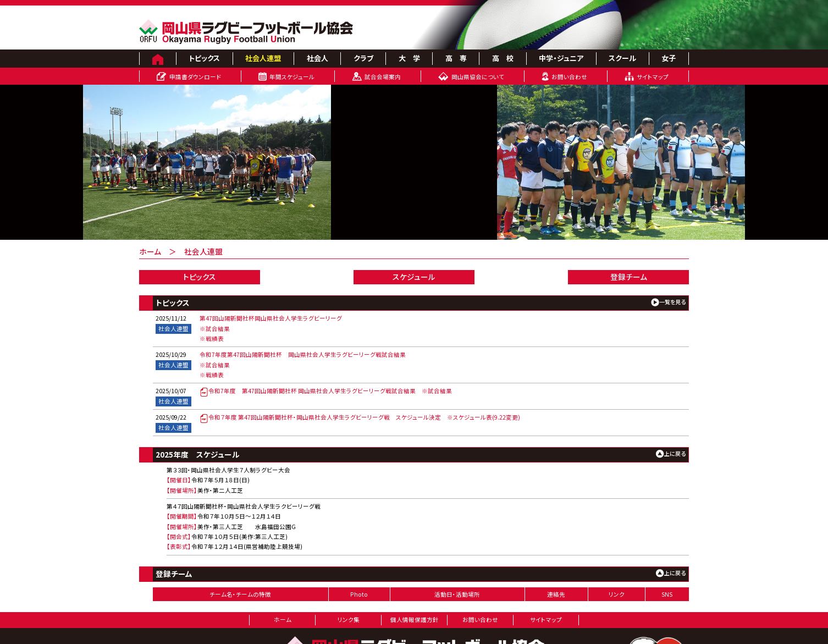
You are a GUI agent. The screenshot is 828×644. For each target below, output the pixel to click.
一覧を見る (672, 302)
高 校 (503, 58)
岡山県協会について (478, 77)
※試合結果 (215, 329)
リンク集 (349, 620)
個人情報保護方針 (415, 620)
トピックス (204, 58)
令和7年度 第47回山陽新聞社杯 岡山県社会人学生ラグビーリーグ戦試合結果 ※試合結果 (326, 391)
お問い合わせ (569, 77)
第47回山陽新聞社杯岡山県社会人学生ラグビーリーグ (271, 318)
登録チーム (629, 277)
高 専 (456, 58)
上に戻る (675, 453)
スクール (622, 58)
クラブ (363, 58)
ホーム (150, 251)
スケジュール (414, 277)
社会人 (318, 58)
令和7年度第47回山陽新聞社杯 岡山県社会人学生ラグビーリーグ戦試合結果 (303, 354)
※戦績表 (212, 338)
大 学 (409, 58)
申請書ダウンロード (195, 77)
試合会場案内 (383, 77)
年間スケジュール (292, 77)
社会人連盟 (263, 58)
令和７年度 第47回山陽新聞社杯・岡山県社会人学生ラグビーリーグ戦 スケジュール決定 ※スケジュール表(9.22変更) (360, 417)
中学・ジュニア (561, 58)
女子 (669, 58)
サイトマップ (653, 77)
